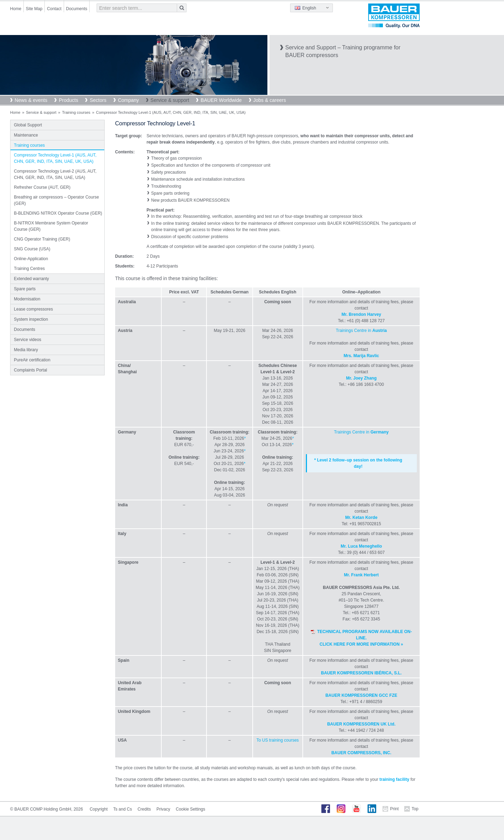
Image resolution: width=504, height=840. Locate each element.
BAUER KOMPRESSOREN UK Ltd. (361, 724)
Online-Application (31, 259)
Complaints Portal (31, 370)
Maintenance (26, 135)
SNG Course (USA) (32, 249)
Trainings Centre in (362, 331)
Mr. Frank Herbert (361, 575)
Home (16, 9)
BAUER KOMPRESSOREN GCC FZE (361, 695)
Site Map (34, 9)
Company (128, 100)
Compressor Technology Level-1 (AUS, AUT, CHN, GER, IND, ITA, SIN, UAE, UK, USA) (55, 158)
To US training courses (278, 740)
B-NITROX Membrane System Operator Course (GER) (51, 226)
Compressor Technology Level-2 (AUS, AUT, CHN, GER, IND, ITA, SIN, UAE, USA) (55, 174)
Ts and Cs (123, 809)
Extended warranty (31, 279)
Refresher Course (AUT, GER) (42, 187)
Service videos (28, 340)
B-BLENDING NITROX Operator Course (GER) (58, 213)
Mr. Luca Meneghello (361, 546)
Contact (54, 9)
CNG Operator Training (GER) (42, 239)
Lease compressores (33, 309)
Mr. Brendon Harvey (361, 314)
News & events (31, 100)
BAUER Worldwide (221, 100)
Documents (77, 9)
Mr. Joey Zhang (361, 378)
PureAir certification (32, 360)
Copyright (99, 809)
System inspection (31, 319)
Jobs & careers (270, 100)
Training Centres (29, 269)
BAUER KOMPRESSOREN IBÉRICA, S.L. (361, 673)
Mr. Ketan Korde (361, 518)
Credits (144, 809)
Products (68, 100)
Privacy (163, 809)
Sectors (98, 100)
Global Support (28, 125)
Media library (26, 350)
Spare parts (25, 289)
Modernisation (27, 299)
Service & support (170, 100)
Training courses (76, 112)
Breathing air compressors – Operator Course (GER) (57, 200)
